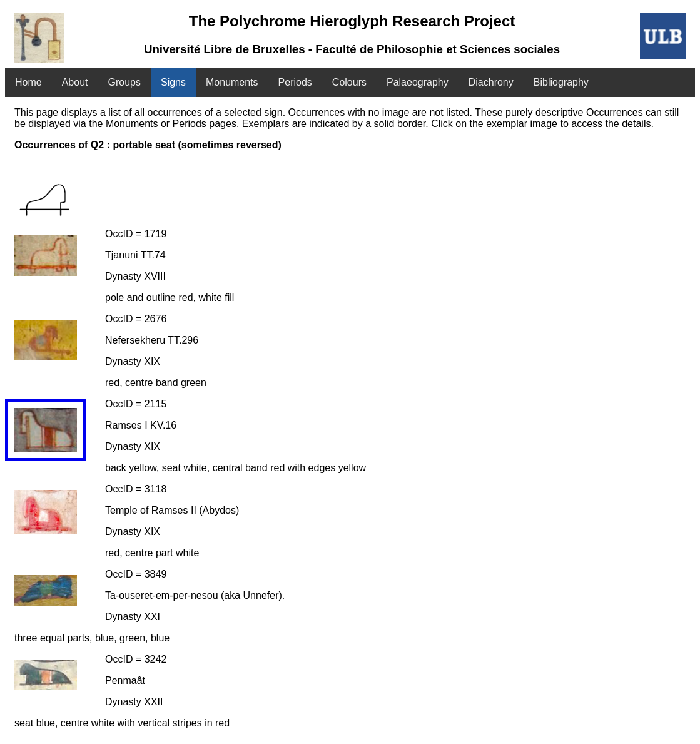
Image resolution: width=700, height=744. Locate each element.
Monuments (232, 82)
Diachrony (491, 82)
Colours (349, 82)
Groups (124, 82)
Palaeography (418, 82)
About (75, 82)
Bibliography (561, 82)
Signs (173, 82)
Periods (295, 82)
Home (28, 82)
